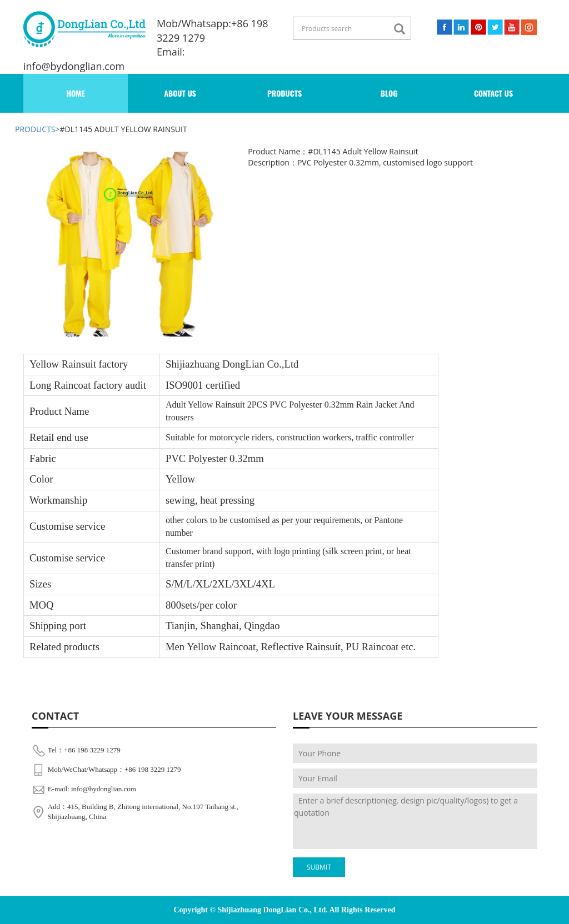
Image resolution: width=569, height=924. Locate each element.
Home (76, 93)
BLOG (389, 93)
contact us (493, 93)
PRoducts (284, 93)
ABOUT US (180, 93)
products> (38, 129)
